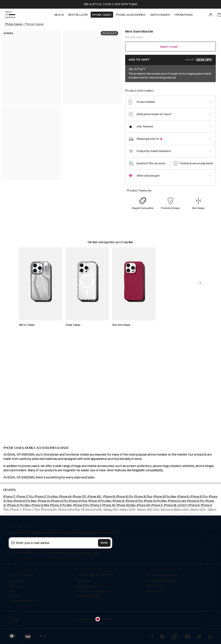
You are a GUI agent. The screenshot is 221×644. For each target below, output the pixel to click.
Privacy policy (155, 588)
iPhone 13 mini (177, 503)
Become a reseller (89, 598)
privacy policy (91, 555)
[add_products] (57, 319)
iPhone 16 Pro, (125, 498)
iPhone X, (157, 507)
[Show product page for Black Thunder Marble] (170, 88)
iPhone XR (143, 507)
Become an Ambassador (94, 593)
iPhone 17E (80, 498)
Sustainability (87, 588)
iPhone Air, (65, 498)
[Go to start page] (10, 15)
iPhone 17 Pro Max (46, 498)
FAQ (11, 593)
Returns (14, 598)
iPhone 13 (119, 503)
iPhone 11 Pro (81, 507)
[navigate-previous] (204, 291)
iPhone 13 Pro (134, 503)
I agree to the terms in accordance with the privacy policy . (58, 555)
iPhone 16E (94, 498)
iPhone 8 (194, 507)
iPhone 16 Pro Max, (165, 498)
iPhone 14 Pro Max (100, 503)
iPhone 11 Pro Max (61, 507)
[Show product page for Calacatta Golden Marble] (197, 88)
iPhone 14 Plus (78, 503)
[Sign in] (211, 15)
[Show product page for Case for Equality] (210, 88)
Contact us (16, 588)
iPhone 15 (183, 498)
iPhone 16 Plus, (144, 498)
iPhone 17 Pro (25, 498)
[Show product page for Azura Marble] (157, 88)
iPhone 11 (96, 507)
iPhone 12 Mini (40, 507)
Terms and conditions (161, 583)
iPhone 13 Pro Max (155, 503)
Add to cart (170, 60)
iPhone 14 (44, 503)
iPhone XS (109, 507)
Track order (16, 583)
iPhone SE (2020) (176, 507)
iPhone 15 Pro (199, 498)
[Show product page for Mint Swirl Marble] (131, 88)
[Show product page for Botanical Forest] (184, 88)
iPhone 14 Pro (59, 503)
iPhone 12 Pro (196, 503)
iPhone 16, (109, 498)
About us (84, 583)
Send (104, 545)
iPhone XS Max (126, 507)
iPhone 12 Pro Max (19, 507)
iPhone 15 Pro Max (25, 503)
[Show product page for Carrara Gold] (144, 88)
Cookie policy (155, 593)
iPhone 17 (9, 498)
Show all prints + (205, 74)
